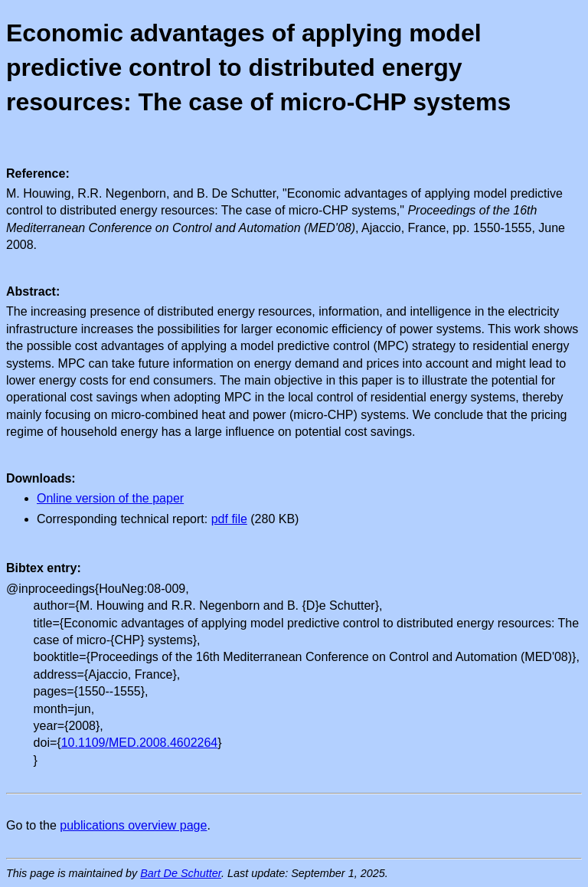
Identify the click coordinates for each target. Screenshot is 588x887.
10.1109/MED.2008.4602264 (140, 743)
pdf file (229, 519)
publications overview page (133, 825)
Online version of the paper (110, 498)
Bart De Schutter (181, 873)
